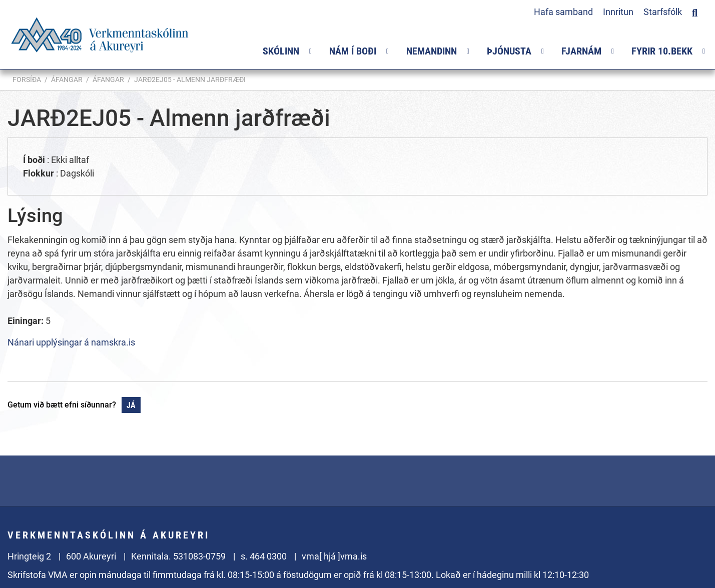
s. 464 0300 (264, 556)
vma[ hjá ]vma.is (334, 556)
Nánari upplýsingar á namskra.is (71, 342)
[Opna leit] (695, 11)
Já (131, 405)
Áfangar (67, 79)
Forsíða (27, 79)
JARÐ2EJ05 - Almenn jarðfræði (190, 79)
